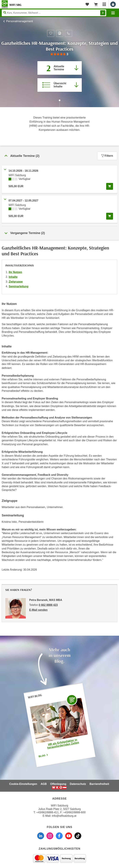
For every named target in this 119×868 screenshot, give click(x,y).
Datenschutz (78, 784)
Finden (103, 13)
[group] (59, 54)
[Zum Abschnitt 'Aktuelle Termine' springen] (60, 68)
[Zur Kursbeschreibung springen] (60, 85)
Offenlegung (58, 784)
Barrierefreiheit (99, 784)
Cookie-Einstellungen (23, 784)
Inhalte (13, 277)
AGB (44, 784)
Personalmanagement (20, 21)
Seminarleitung (19, 286)
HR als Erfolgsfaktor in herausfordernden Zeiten (63, 744)
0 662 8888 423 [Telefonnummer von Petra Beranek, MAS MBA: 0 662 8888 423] (48, 605)
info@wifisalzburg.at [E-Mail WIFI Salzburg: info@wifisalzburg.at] (64, 816)
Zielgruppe (16, 282)
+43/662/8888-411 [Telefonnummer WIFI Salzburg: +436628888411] (47, 812)
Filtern (107, 156)
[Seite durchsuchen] (54, 13)
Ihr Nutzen (15, 272)
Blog (43, 756)
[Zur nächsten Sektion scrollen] (60, 104)
